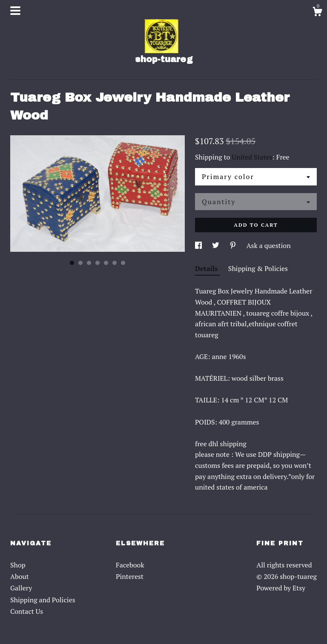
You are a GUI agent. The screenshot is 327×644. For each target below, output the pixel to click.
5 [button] (106, 263)
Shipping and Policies (43, 600)
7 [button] (123, 263)
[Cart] (317, 13)
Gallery (21, 588)
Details (207, 268)
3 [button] (89, 263)
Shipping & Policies (258, 268)
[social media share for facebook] (199, 245)
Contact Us (27, 611)
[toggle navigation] (15, 11)
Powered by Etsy (281, 588)
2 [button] (80, 263)
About (20, 576)
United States (252, 157)
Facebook (130, 565)
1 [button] (72, 263)
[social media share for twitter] (217, 245)
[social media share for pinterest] (234, 245)
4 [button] (98, 263)
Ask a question (269, 245)
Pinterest (130, 576)
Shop (18, 565)
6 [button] (115, 263)
